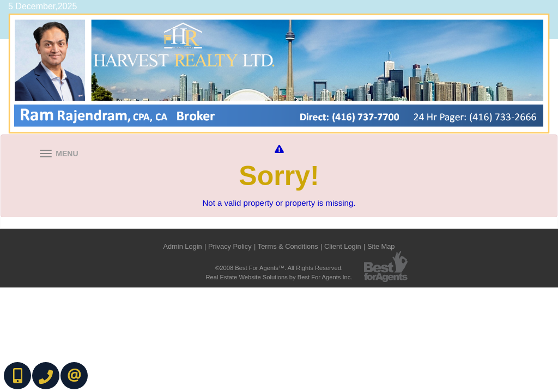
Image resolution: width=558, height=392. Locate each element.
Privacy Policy (230, 246)
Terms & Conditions (288, 246)
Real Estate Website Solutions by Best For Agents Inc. (279, 277)
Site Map (381, 246)
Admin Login (183, 246)
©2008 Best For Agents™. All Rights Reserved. (279, 268)
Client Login (343, 246)
